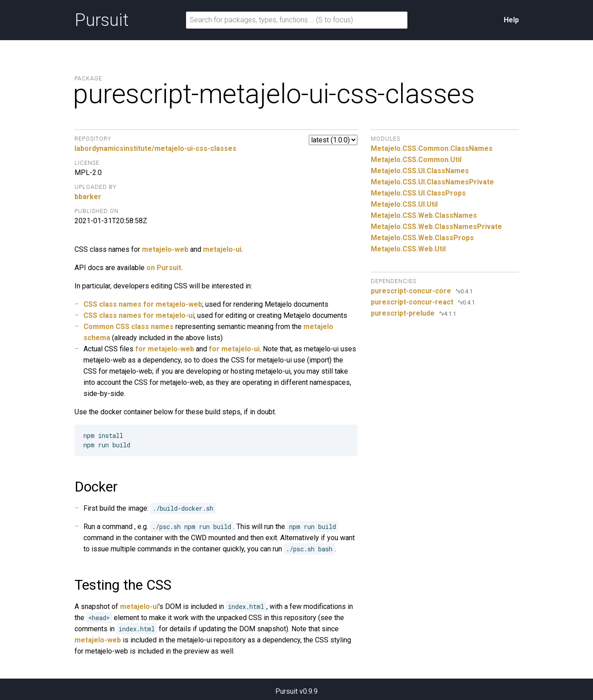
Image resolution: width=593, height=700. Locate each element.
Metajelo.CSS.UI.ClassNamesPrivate (432, 182)
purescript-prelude (403, 313)
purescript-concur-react (412, 302)
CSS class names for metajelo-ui (139, 315)
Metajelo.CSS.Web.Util (408, 249)
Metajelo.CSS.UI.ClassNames (420, 171)
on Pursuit (164, 268)
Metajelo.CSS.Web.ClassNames (424, 215)
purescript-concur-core (411, 291)
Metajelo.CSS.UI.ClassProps (418, 193)
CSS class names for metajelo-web (143, 304)
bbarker (88, 197)
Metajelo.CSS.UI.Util (404, 204)
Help (511, 20)
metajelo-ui (222, 249)
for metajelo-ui (234, 349)
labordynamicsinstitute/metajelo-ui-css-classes (156, 148)
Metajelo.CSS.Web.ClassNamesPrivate (436, 227)
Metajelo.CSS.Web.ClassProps (422, 238)
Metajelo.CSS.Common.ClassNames (432, 148)
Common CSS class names (129, 327)
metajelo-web (165, 249)
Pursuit (102, 20)
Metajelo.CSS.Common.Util (416, 160)
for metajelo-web (165, 349)
